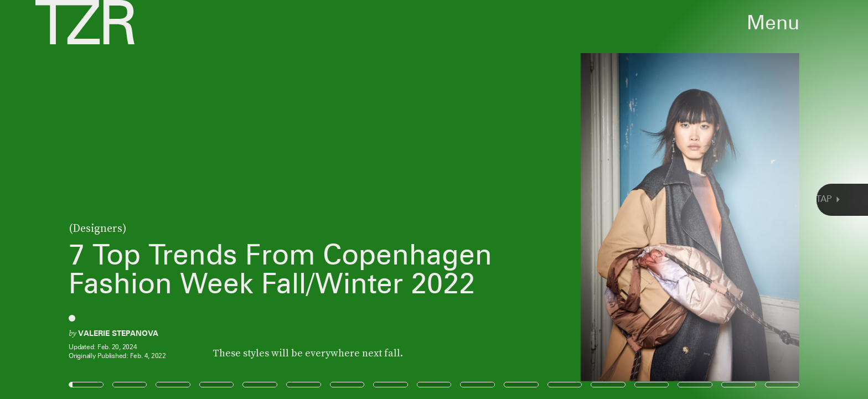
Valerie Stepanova (118, 333)
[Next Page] (577, 199)
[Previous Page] (143, 199)
